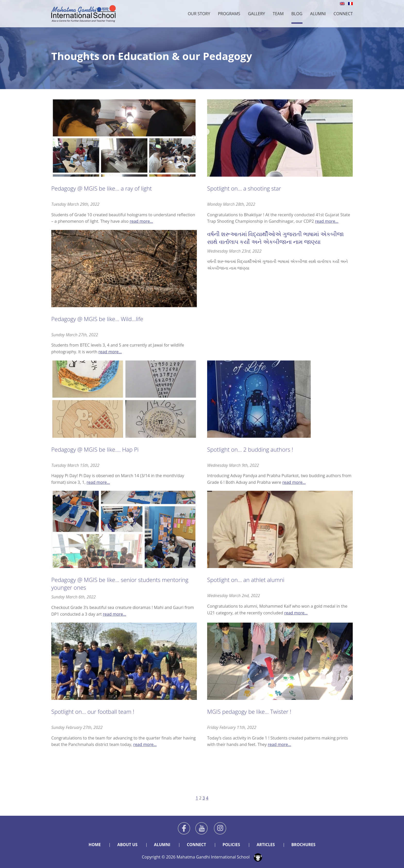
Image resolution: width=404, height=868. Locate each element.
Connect (343, 14)
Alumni (318, 14)
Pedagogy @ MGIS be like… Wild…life (97, 319)
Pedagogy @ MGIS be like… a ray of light (102, 188)
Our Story (199, 14)
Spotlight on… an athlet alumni (246, 580)
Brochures (305, 845)
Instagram (220, 828)
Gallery (256, 14)
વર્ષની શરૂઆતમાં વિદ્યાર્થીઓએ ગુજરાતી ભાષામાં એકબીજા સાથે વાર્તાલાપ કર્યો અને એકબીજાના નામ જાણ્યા (275, 238)
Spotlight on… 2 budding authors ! (250, 449)
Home (93, 845)
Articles (267, 845)
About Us (126, 845)
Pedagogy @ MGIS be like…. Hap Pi (95, 449)
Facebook (184, 828)
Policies (232, 845)
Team (278, 14)
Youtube (201, 828)
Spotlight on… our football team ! (93, 711)
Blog (297, 14)
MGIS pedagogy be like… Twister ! (249, 711)
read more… (141, 221)
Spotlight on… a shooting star (244, 188)
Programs (229, 14)
